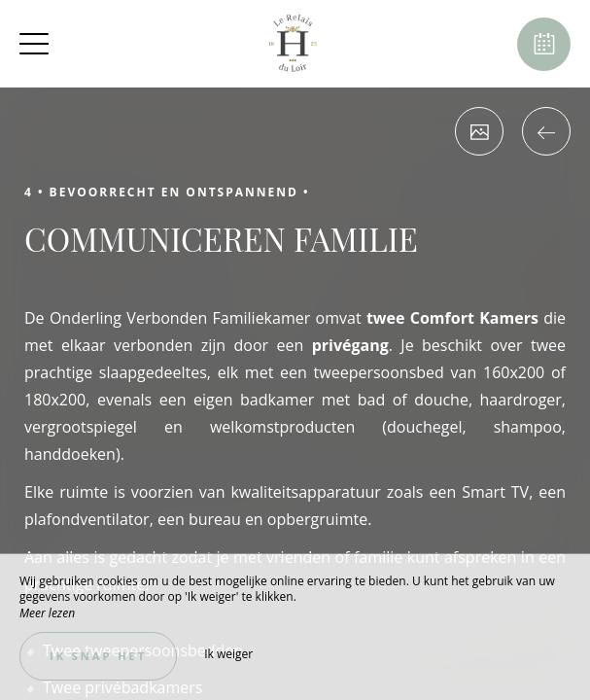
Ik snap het (98, 656)
